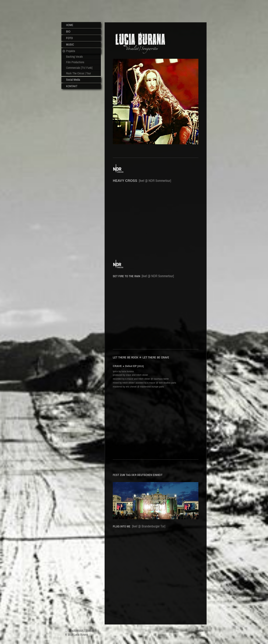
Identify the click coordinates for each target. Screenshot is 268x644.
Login (200, 630)
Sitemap (90, 630)
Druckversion (75, 630)
